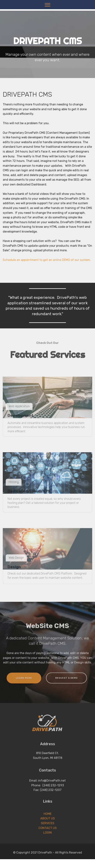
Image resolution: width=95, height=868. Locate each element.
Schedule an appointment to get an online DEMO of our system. (47, 265)
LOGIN (47, 841)
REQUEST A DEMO (66, 682)
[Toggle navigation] (48, 5)
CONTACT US (48, 836)
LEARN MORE (24, 682)
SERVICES (48, 832)
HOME (48, 822)
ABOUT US (48, 827)
